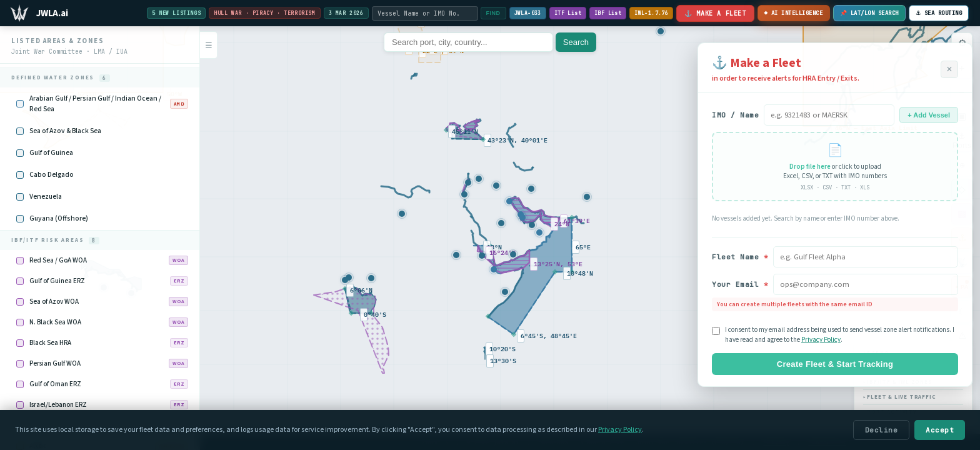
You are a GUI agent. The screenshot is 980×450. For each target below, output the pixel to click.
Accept (940, 430)
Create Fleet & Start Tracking (835, 364)
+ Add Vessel (929, 115)
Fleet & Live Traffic (899, 397)
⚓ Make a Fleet (712, 13)
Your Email (740, 284)
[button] (482, 256)
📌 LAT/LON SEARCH (869, 13)
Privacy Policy (821, 340)
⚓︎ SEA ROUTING (939, 13)
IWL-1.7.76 (648, 13)
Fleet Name (740, 257)
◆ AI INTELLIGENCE (792, 14)
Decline (882, 430)
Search (576, 42)
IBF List (605, 13)
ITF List (564, 13)
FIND (490, 13)
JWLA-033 (524, 13)
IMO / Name (735, 115)
